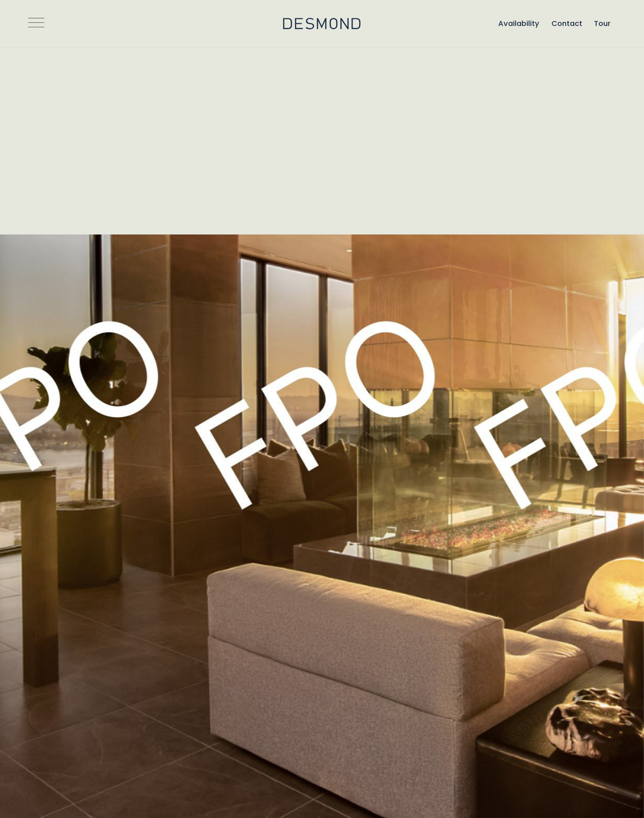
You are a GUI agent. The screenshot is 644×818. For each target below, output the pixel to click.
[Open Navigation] (36, 24)
